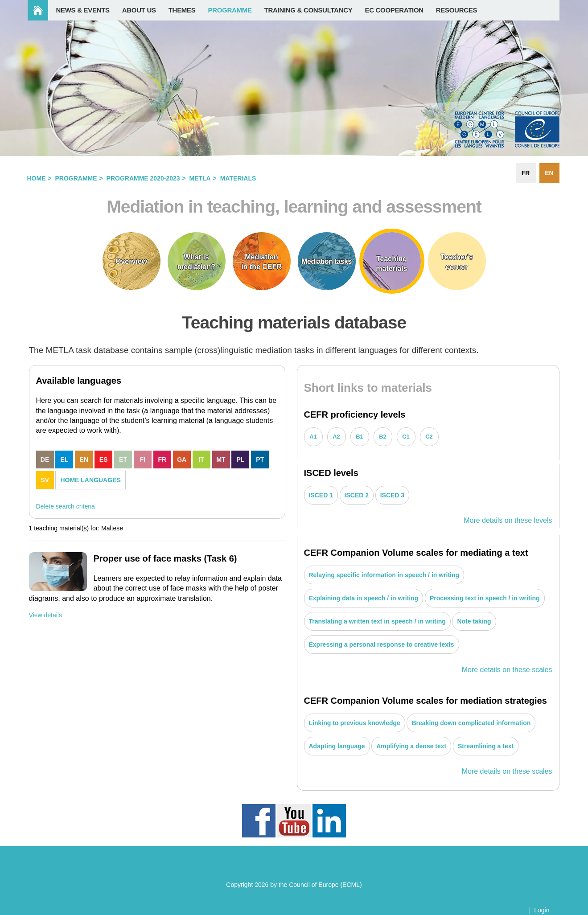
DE (45, 460)
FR (162, 460)
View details (45, 615)
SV (45, 480)
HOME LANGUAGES (90, 480)
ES (104, 460)
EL (64, 460)
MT (221, 460)
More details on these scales (507, 670)
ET (123, 460)
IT (201, 460)
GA (182, 460)
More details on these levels (508, 520)
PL (240, 460)
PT (260, 460)
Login (542, 910)
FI (143, 460)
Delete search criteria (66, 506)
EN (84, 460)
